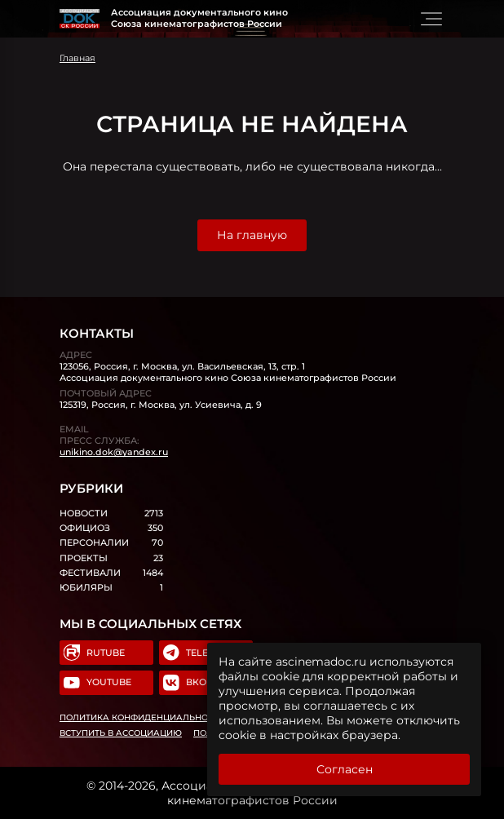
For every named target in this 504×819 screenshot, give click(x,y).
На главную (252, 235)
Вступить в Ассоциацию (121, 733)
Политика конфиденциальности (142, 717)
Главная (77, 58)
